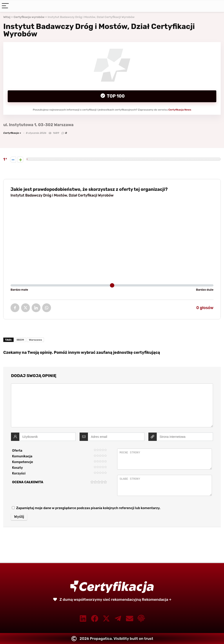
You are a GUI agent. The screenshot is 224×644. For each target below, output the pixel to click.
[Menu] (5, 6)
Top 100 (115, 96)
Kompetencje (23, 462)
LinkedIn (36, 308)
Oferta (17, 451)
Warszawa (35, 340)
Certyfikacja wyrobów (29, 17)
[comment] (112, 405)
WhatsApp (47, 308)
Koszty (17, 468)
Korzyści (19, 473)
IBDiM (20, 340)
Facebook (15, 308)
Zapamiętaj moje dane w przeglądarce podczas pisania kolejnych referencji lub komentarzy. (88, 508)
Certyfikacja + (12, 133)
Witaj (7, 17)
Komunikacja (22, 456)
